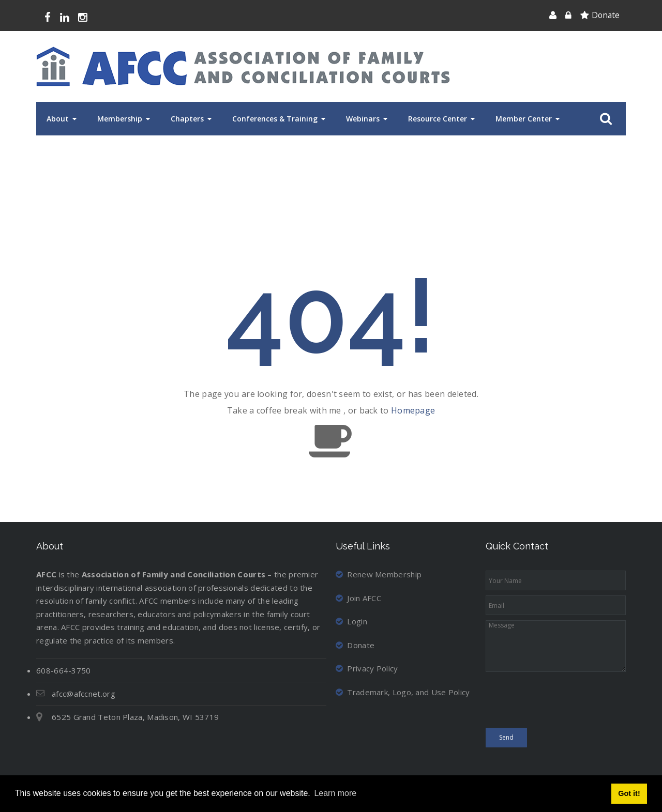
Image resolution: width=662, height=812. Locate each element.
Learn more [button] (335, 793)
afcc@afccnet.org (84, 694)
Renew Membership (379, 574)
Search (604, 119)
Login (351, 621)
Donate (606, 15)
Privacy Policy (367, 668)
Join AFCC (358, 598)
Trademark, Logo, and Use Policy (403, 692)
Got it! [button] (629, 793)
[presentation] (564, 702)
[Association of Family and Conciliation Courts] (243, 66)
